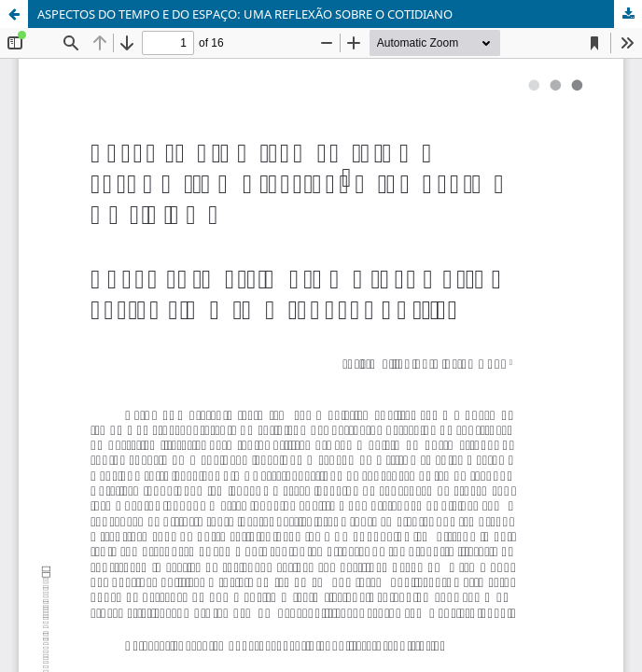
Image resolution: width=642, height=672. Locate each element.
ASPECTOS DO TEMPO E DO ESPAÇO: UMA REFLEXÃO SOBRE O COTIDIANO (245, 14)
